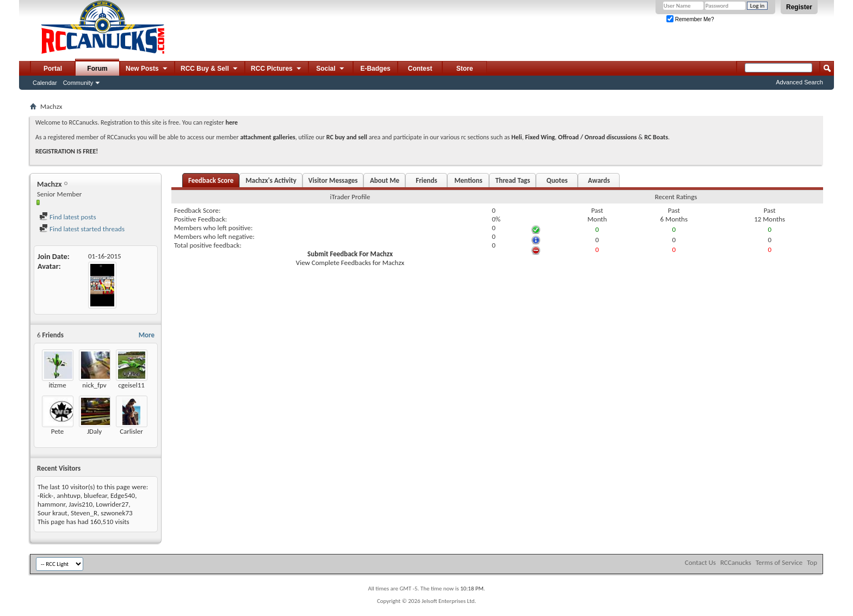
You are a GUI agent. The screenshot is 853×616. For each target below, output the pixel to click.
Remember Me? (690, 19)
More (147, 335)
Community (78, 83)
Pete (58, 431)
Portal (53, 69)
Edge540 (123, 495)
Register (799, 7)
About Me (385, 180)
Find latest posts (68, 217)
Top (812, 562)
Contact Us (700, 562)
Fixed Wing (540, 137)
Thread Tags (512, 180)
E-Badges (375, 69)
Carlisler (131, 431)
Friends (426, 180)
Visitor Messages (333, 180)
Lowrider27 (112, 504)
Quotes (557, 180)
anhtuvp (69, 495)
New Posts (147, 69)
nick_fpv (94, 385)
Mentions (468, 180)
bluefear (95, 495)
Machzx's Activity (271, 180)
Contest (420, 69)
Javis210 (81, 504)
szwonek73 (116, 513)
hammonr (51, 504)
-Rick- (45, 495)
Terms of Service (779, 562)
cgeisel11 (131, 385)
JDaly (94, 431)
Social (331, 69)
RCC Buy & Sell (210, 69)
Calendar (45, 83)
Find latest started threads (82, 229)
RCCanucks (736, 562)
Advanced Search (799, 82)
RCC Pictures (277, 69)
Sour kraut (52, 513)
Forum (97, 69)
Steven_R (84, 513)
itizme (57, 385)
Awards (599, 180)
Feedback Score (211, 180)
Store (465, 69)
